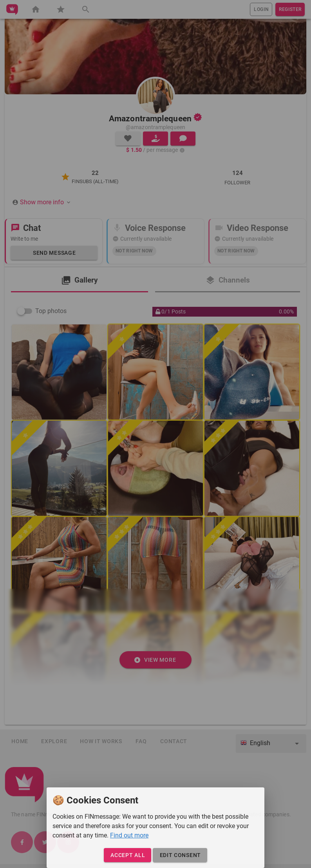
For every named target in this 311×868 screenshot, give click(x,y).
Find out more (129, 835)
